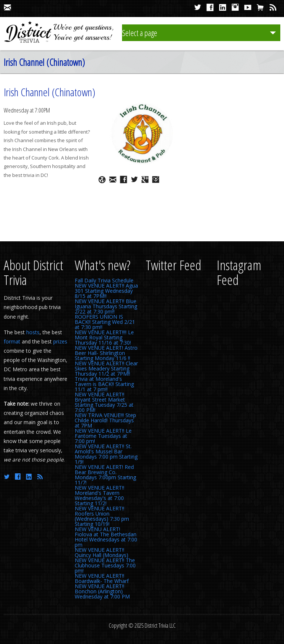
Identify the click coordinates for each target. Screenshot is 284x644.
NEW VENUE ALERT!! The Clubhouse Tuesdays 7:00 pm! (105, 565)
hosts (33, 332)
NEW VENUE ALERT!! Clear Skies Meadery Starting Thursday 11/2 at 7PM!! (106, 368)
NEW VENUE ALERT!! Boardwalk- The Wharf (102, 578)
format (12, 341)
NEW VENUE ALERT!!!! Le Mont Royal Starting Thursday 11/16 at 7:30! (104, 337)
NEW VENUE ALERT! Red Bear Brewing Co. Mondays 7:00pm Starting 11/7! (105, 475)
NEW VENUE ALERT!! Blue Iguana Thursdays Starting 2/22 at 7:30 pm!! (106, 306)
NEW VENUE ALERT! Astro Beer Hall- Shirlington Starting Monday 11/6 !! (106, 353)
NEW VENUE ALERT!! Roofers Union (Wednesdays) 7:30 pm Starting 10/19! (102, 516)
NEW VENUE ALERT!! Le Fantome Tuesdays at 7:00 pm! (103, 436)
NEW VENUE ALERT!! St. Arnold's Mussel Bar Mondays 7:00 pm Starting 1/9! (106, 454)
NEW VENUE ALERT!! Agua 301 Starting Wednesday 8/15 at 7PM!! (106, 291)
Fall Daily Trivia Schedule (104, 280)
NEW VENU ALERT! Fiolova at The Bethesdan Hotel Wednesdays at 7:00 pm (106, 537)
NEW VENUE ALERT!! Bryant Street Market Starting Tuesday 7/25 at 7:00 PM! (104, 402)
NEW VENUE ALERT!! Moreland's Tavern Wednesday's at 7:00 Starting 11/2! (99, 495)
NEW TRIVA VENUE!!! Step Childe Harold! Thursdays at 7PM (105, 420)
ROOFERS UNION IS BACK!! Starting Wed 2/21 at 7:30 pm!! (105, 322)
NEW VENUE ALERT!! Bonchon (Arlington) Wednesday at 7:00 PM (102, 591)
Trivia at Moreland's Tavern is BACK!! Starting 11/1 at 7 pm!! (104, 384)
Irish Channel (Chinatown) (50, 92)
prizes (60, 341)
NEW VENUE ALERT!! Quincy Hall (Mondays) (102, 552)
